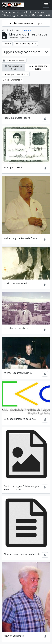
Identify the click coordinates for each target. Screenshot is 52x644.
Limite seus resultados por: (26, 23)
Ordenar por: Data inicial (15, 74)
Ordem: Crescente (12, 80)
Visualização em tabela (38, 67)
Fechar (28, 30)
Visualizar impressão (14, 60)
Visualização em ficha (14, 67)
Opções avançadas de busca (22, 52)
